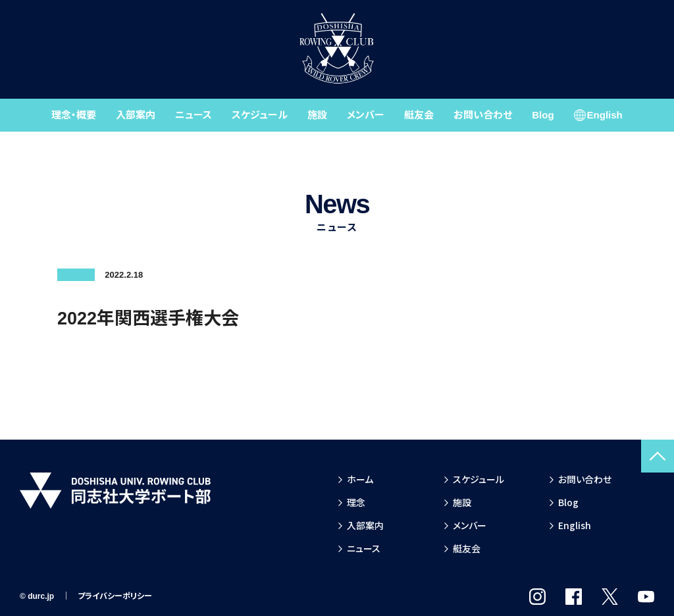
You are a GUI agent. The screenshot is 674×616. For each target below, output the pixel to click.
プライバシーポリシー (115, 596)
